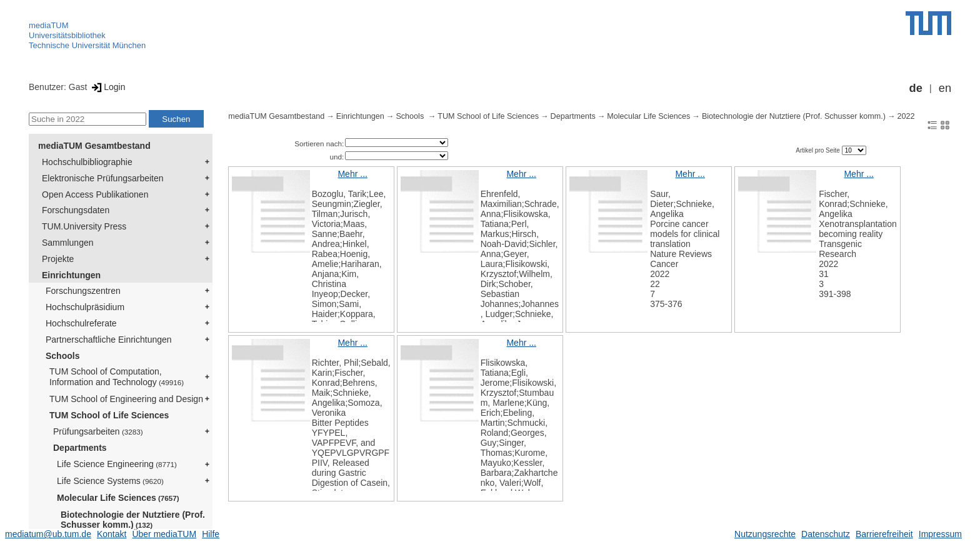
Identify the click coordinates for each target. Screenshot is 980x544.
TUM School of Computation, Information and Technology (117, 377)
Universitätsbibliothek (67, 35)
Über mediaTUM (164, 534)
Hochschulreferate (81, 323)
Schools (62, 356)
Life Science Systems (110, 481)
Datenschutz (826, 534)
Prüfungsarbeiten (98, 431)
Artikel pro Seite (818, 150)
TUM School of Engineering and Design (126, 399)
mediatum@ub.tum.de (48, 534)
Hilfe (211, 534)
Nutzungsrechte (765, 534)
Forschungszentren (83, 291)
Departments (80, 448)
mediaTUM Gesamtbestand (94, 146)
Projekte (58, 259)
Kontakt (112, 534)
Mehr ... (352, 174)
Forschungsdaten (76, 210)
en (945, 88)
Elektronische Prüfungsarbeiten (103, 178)
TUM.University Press (84, 226)
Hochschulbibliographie (87, 162)
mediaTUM (49, 25)
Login (107, 87)
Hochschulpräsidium (85, 307)
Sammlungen (68, 243)
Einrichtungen (71, 275)
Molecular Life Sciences (118, 498)
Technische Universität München (87, 45)
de (916, 88)
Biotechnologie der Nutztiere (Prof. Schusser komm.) (133, 520)
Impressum (940, 534)
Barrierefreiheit (884, 534)
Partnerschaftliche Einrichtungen (109, 340)
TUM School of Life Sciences (109, 415)
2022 (906, 116)
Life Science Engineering (117, 464)
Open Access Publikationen (95, 194)
